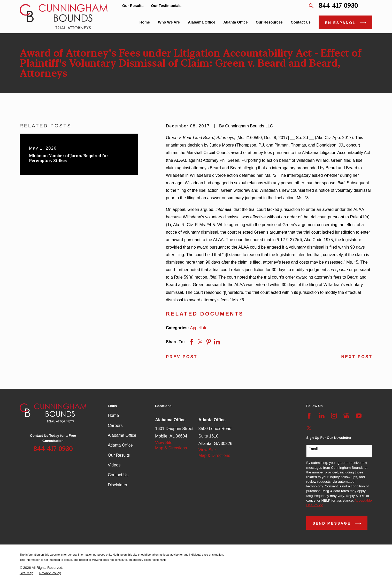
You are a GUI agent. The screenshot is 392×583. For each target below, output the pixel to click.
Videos (114, 465)
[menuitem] (26, 573)
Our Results (133, 6)
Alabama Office (122, 435)
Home (113, 415)
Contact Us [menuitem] (301, 22)
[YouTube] (359, 416)
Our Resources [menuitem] (269, 22)
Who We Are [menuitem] (169, 22)
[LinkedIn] (322, 416)
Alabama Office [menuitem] (202, 22)
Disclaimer (117, 485)
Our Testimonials (166, 6)
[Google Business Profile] (346, 416)
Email (313, 449)
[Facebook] (309, 416)
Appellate (199, 328)
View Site (164, 442)
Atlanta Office (120, 445)
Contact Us (118, 475)
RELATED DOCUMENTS (205, 314)
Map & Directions (171, 448)
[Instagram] (334, 416)
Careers (115, 425)
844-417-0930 (338, 6)
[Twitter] (309, 428)
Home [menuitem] (145, 22)
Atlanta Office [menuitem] (236, 22)
